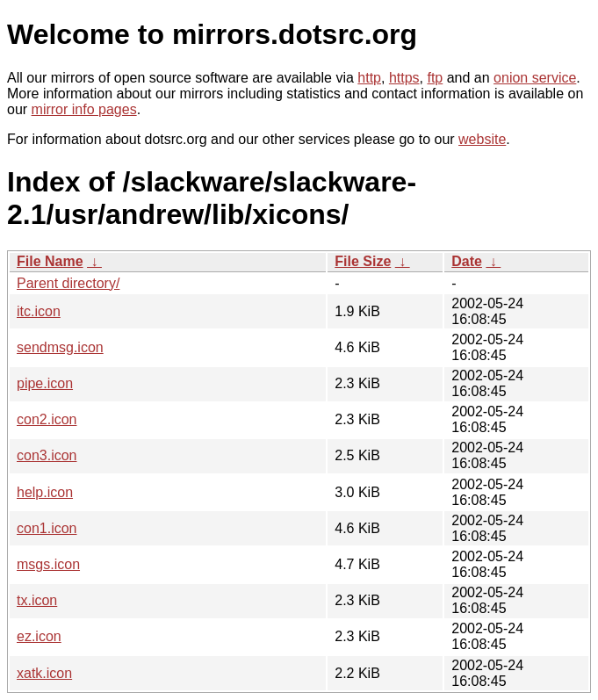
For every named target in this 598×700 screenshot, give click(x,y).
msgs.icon (48, 564)
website (482, 139)
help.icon (45, 492)
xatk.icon (44, 673)
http (369, 78)
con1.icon (47, 528)
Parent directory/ (68, 283)
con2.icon (47, 419)
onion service (535, 78)
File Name (50, 261)
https (404, 78)
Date (467, 261)
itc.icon (39, 311)
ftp (435, 78)
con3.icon (47, 455)
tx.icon (37, 600)
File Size (363, 261)
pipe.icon (45, 383)
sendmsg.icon (60, 347)
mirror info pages (84, 109)
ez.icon (39, 636)
